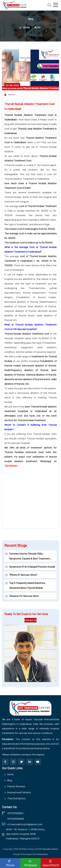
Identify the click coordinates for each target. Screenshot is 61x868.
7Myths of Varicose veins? (23, 575)
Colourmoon (42, 854)
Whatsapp (30, 863)
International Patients (19, 792)
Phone (10, 863)
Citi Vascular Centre (48, 849)
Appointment (50, 863)
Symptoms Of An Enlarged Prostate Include (32, 567)
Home (10, 774)
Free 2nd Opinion (16, 798)
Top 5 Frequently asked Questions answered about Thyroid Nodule (27, 585)
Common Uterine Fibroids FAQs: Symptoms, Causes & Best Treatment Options (30, 557)
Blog (10, 780)
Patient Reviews (16, 786)
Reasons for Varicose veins (24, 596)
